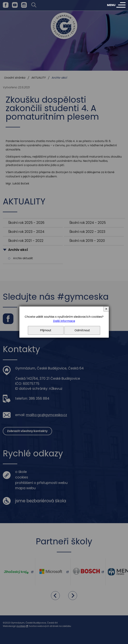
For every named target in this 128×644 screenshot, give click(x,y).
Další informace (64, 321)
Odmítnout (82, 330)
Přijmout (46, 330)
